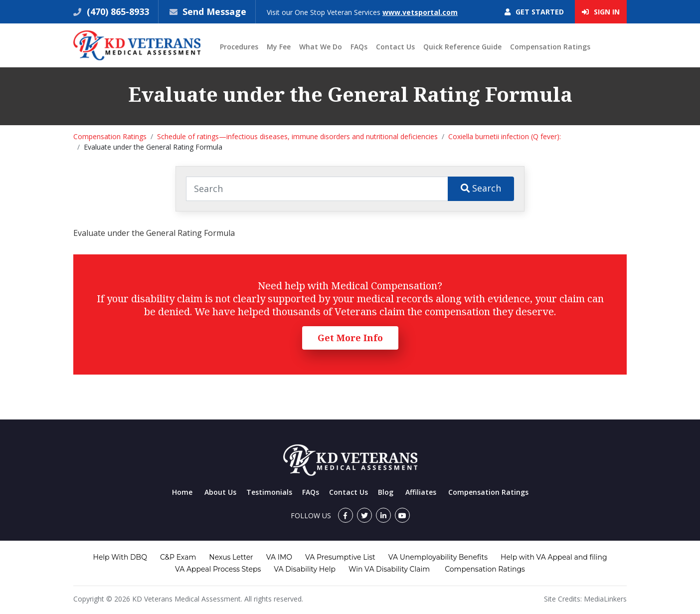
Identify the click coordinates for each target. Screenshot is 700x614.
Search (481, 188)
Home (182, 492)
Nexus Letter (231, 557)
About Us (220, 492)
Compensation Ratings (550, 47)
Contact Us (395, 47)
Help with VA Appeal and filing (554, 557)
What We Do (321, 47)
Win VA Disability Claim (389, 569)
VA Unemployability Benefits (438, 557)
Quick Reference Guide (462, 47)
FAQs (359, 47)
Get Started (534, 12)
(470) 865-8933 (117, 11)
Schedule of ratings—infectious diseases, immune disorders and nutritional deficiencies (297, 136)
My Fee (279, 47)
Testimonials (269, 492)
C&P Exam (178, 557)
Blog (386, 492)
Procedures (239, 47)
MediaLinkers (605, 599)
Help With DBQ (120, 557)
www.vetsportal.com (420, 12)
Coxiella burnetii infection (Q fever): (505, 136)
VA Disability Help (305, 569)
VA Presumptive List (340, 557)
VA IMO (279, 557)
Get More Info (350, 338)
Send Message (214, 11)
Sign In (601, 12)
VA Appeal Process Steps (218, 569)
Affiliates (421, 492)
